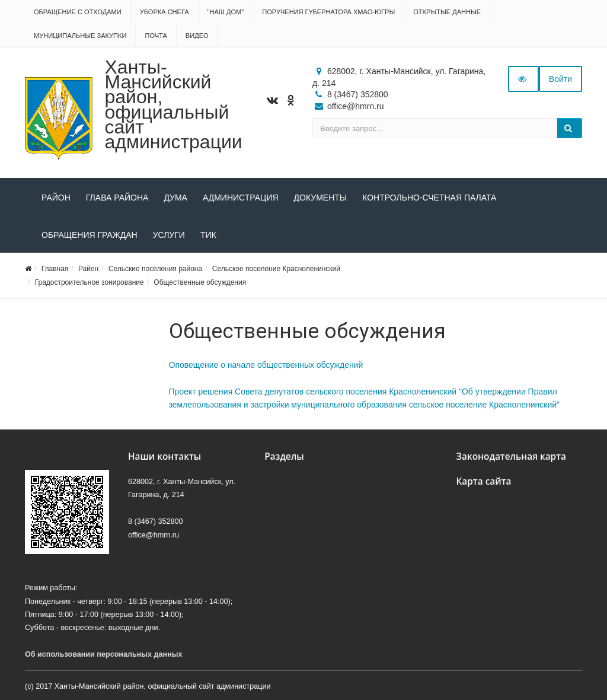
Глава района (117, 198)
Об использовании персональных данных (104, 654)
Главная (55, 269)
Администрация (241, 198)
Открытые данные (447, 12)
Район (56, 198)
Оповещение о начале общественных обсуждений (266, 365)
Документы (321, 198)
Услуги (169, 235)
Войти (560, 79)
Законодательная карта (511, 456)
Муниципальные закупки (80, 36)
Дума (175, 198)
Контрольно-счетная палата (429, 198)
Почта (156, 36)
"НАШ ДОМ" (226, 12)
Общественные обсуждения (200, 282)
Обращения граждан (90, 235)
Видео (197, 36)
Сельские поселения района (155, 269)
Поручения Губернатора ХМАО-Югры (328, 12)
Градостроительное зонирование (90, 282)
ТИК (208, 235)
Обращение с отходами (78, 12)
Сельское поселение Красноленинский (276, 269)
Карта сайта (483, 481)
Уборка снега (164, 12)
